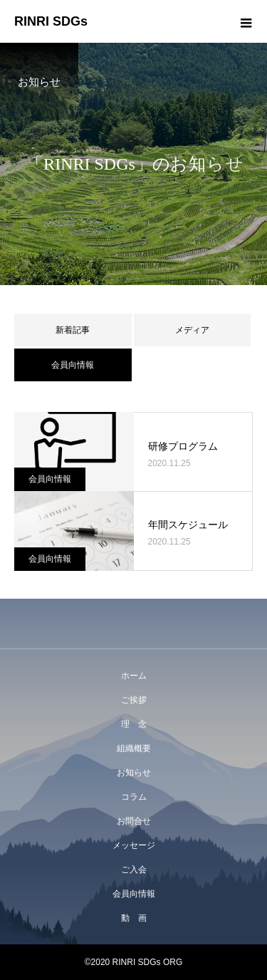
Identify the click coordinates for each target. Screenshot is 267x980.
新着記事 (73, 330)
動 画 (134, 918)
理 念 (134, 724)
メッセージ (134, 845)
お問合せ (134, 821)
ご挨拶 (134, 700)
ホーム (134, 676)
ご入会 (134, 870)
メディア (192, 330)
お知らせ (134, 773)
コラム (134, 797)
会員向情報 (50, 479)
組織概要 (134, 748)
